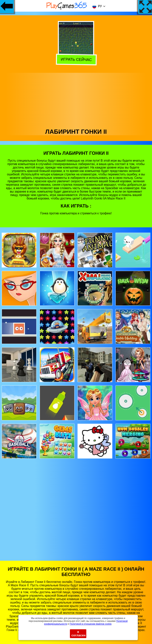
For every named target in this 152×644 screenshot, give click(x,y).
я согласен (79, 634)
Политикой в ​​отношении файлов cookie (91, 624)
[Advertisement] (76, 100)
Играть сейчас (76, 60)
